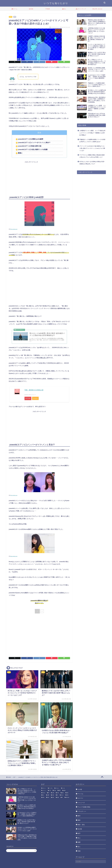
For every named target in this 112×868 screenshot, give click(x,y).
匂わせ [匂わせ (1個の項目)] (44, 794)
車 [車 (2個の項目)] (62, 798)
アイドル (80, 794)
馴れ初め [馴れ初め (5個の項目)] (68, 798)
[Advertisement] (39, 175)
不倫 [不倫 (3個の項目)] (55, 791)
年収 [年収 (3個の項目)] (58, 794)
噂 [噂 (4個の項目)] (49, 794)
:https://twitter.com (14, 557)
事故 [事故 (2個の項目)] (60, 791)
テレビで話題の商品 (84, 808)
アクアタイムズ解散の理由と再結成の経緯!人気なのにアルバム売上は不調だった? (92, 156)
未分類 (80, 830)
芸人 (79, 847)
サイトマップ (81, 9)
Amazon (36, 399)
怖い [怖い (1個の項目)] (43, 796)
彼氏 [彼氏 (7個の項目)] (68, 794)
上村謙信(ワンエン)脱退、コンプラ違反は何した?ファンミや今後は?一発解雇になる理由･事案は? (92, 133)
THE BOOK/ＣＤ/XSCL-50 (34, 391)
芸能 (31, 9)
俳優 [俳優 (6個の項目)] (64, 791)
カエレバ (33, 395)
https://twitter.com (14, 229)
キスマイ (80, 799)
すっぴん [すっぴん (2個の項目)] (51, 789)
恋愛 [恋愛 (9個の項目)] (48, 796)
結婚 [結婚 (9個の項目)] (58, 798)
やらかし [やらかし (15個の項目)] (57, 789)
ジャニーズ (81, 803)
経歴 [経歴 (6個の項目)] (53, 798)
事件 (79, 817)
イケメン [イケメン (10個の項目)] (44, 791)
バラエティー (82, 812)
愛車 (79, 821)
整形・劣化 (81, 825)
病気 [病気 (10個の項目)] (43, 798)
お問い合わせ (98, 9)
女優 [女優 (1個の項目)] (53, 794)
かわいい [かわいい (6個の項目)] (44, 789)
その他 (80, 790)
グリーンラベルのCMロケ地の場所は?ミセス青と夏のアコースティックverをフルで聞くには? (92, 148)
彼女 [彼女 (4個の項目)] (63, 794)
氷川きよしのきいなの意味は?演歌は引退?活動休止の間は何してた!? (92, 163)
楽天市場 (28, 399)
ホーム (14, 9)
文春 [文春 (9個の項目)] (53, 796)
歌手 (11, 17)
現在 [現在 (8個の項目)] (68, 796)
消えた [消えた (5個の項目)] (62, 796)
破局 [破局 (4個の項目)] (48, 798)
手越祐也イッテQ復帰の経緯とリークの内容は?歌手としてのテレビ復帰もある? (92, 141)
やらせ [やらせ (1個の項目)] (64, 789)
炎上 (64, 9)
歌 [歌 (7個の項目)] (57, 796)
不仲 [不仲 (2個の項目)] (50, 791)
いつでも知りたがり (56, 3)
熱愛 (48, 9)
